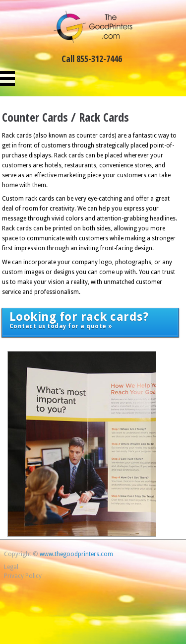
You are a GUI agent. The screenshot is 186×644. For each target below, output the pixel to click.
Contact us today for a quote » (79, 320)
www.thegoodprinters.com (76, 554)
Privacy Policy (23, 576)
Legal (11, 567)
